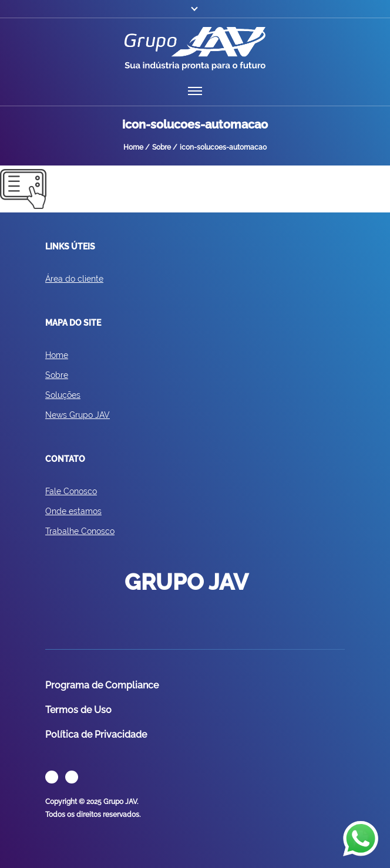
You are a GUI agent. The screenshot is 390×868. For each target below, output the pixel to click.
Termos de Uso (78, 710)
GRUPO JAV (195, 49)
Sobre (57, 375)
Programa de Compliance (102, 685)
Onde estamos (73, 511)
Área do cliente (74, 279)
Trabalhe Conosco (80, 531)
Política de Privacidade (96, 734)
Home (57, 355)
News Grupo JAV (78, 415)
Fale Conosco (71, 491)
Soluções (63, 395)
